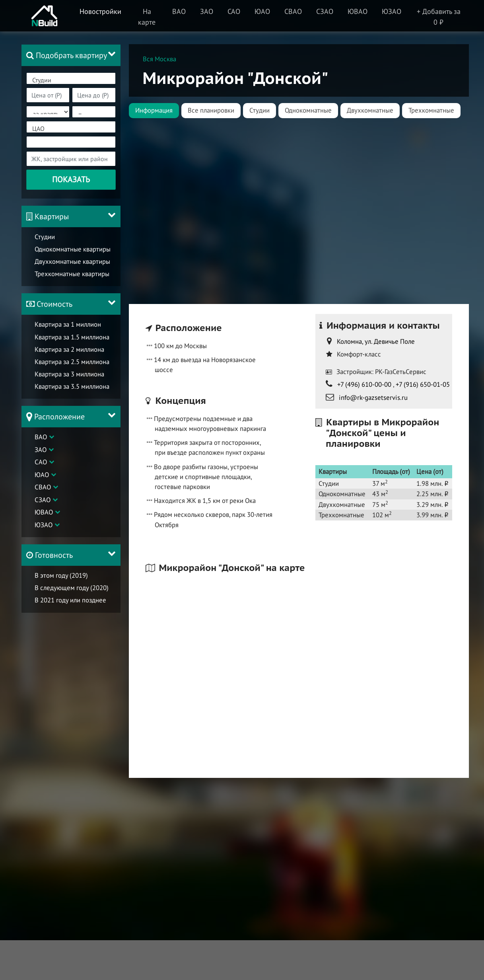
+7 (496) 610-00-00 (364, 384)
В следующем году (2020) (72, 588)
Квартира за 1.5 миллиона (72, 337)
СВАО (43, 487)
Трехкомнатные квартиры (72, 274)
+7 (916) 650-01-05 (423, 384)
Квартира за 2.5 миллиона (72, 362)
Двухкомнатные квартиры (72, 261)
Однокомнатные (308, 110)
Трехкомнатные (431, 110)
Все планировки (211, 110)
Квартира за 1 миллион (68, 324)
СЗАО (43, 500)
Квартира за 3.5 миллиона (72, 386)
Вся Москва (159, 59)
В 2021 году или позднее (70, 600)
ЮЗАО (44, 525)
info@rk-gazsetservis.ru (373, 397)
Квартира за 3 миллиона (69, 374)
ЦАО (71, 129)
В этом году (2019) (61, 575)
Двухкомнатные (370, 110)
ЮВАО (44, 512)
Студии (71, 80)
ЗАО (41, 450)
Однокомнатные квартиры (73, 249)
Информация (154, 110)
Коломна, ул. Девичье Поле (376, 341)
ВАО (41, 437)
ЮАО (42, 475)
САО (41, 462)
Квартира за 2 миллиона (69, 349)
